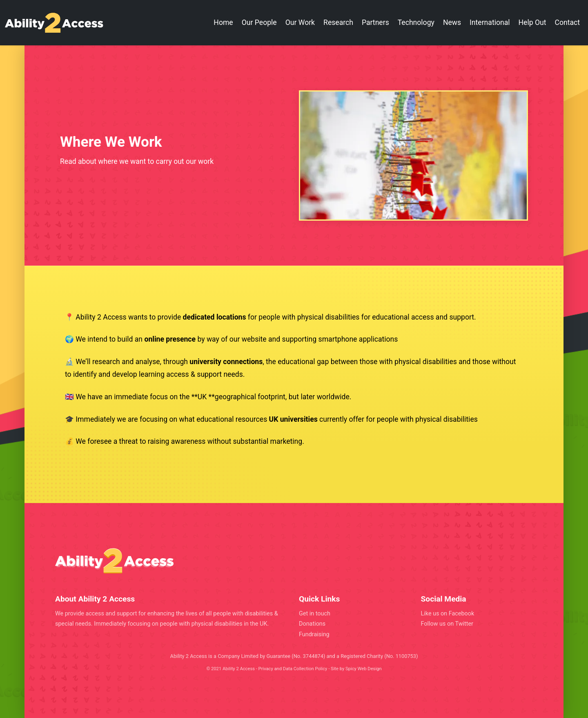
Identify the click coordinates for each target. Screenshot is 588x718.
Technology (416, 22)
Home (223, 22)
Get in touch (315, 614)
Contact (568, 22)
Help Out (532, 22)
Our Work (300, 22)
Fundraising (314, 634)
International (490, 22)
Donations (312, 624)
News (452, 22)
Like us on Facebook (448, 614)
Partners (375, 22)
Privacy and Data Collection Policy (293, 669)
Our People (259, 22)
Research (338, 22)
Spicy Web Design (364, 669)
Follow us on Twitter (447, 624)
